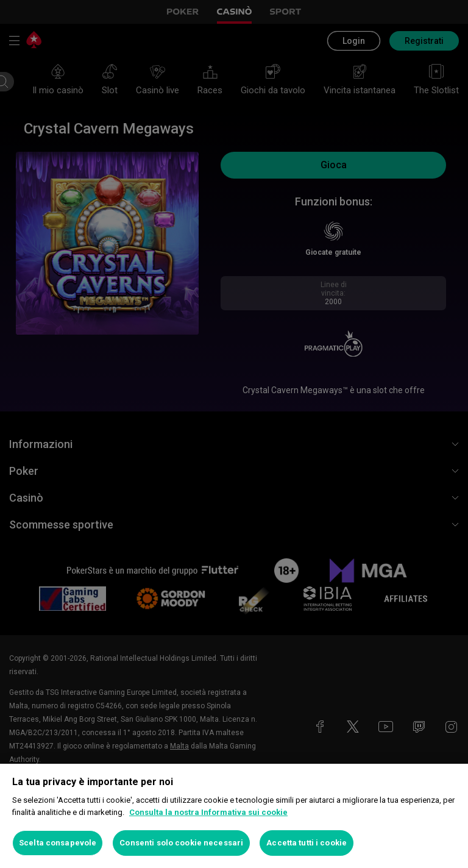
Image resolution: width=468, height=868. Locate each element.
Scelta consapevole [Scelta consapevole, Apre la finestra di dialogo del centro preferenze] (58, 843)
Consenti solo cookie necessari (181, 843)
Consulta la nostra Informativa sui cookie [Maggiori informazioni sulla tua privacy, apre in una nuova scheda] (208, 812)
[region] (234, 816)
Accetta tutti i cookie (307, 843)
